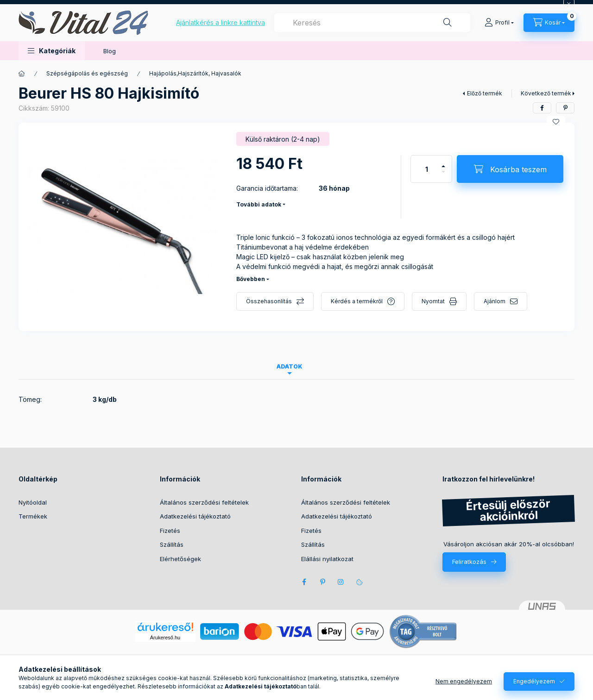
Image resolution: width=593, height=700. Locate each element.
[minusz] (443, 176)
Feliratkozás (469, 562)
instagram (341, 582)
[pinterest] (565, 108)
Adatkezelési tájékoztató (195, 516)
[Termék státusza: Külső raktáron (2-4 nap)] (283, 139)
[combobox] (372, 23)
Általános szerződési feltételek (204, 502)
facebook (304, 582)
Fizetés (170, 531)
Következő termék (546, 93)
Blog (110, 51)
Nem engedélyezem (464, 681)
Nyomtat (433, 301)
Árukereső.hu (165, 637)
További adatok (259, 204)
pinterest (322, 582)
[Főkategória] (22, 74)
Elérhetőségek (180, 559)
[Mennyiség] (427, 169)
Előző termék (485, 93)
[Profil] (499, 23)
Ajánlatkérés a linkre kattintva (221, 22)
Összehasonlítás (269, 301)
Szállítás (172, 544)
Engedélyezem (534, 681)
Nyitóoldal (33, 502)
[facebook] (542, 108)
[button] (52, 51)
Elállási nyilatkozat (327, 559)
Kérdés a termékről (357, 301)
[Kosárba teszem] (510, 169)
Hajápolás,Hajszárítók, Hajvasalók (195, 73)
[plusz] (443, 162)
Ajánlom (495, 301)
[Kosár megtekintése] (549, 23)
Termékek (33, 516)
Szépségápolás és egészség (87, 73)
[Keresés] (448, 23)
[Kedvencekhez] (556, 122)
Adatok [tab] (290, 366)
